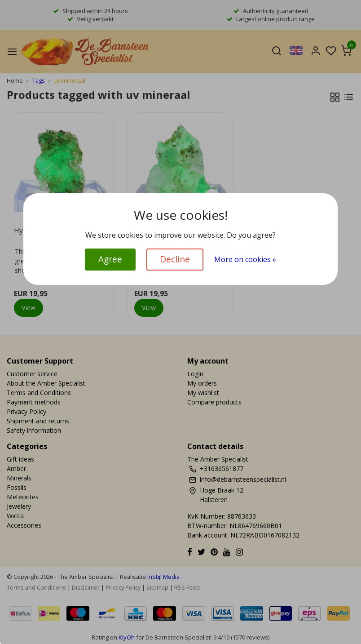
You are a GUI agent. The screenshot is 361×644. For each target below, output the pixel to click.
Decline (175, 259)
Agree (110, 259)
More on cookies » (245, 259)
